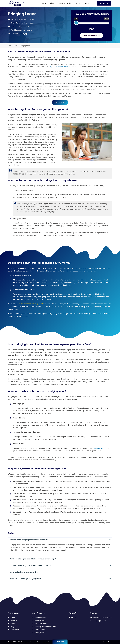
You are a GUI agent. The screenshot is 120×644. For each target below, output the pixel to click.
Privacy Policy (107, 642)
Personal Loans (40, 618)
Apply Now (104, 3)
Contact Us (15, 630)
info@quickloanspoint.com (101, 617)
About (53, 3)
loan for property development (30, 304)
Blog (87, 3)
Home (44, 3)
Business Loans (40, 621)
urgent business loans (59, 67)
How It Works (65, 3)
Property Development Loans (45, 627)
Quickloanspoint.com (28, 642)
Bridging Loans (40, 630)
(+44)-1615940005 (98, 621)
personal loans (100, 448)
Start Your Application (92, 35)
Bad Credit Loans (41, 624)
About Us (14, 621)
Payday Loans (40, 633)
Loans (78, 3)
